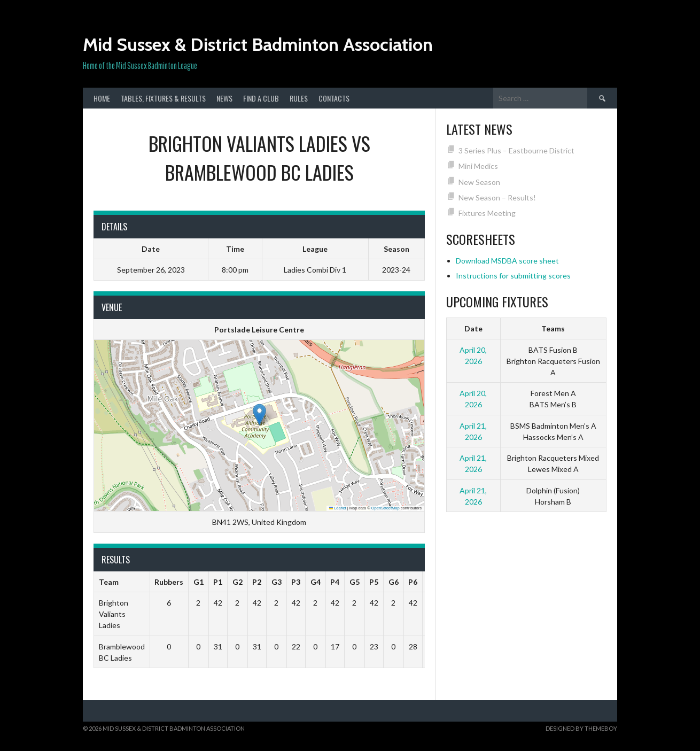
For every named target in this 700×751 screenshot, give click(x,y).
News (224, 98)
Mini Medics (478, 166)
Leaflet (338, 508)
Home (102, 98)
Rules (299, 98)
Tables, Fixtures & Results (163, 98)
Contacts (334, 98)
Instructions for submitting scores (513, 276)
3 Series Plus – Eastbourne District (516, 150)
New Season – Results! (497, 198)
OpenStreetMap (386, 508)
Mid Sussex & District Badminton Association (258, 44)
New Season (479, 182)
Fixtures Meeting (487, 213)
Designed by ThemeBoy (581, 728)
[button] (259, 415)
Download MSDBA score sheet (507, 261)
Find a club (261, 98)
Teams (553, 328)
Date (473, 328)
